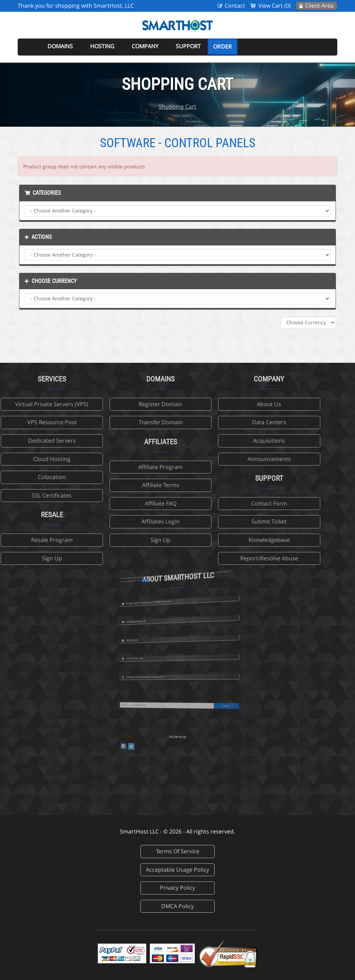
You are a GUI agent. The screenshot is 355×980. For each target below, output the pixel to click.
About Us (233, 404)
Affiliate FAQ (124, 503)
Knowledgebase (233, 540)
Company (145, 46)
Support (188, 46)
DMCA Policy (177, 906)
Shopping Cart (177, 107)
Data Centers (233, 422)
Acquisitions (233, 441)
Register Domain (124, 404)
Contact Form (233, 503)
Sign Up (124, 540)
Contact (235, 6)
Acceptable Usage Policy (177, 870)
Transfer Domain (124, 422)
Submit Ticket (233, 521)
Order (222, 47)
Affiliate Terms (124, 485)
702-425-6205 (160, 619)
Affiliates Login (124, 521)
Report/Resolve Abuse (233, 558)
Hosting (102, 46)
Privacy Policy (177, 888)
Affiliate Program (124, 467)
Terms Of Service (178, 851)
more (165, 556)
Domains (60, 46)
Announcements (233, 459)
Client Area (319, 6)
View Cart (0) (275, 6)
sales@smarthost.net (161, 600)
